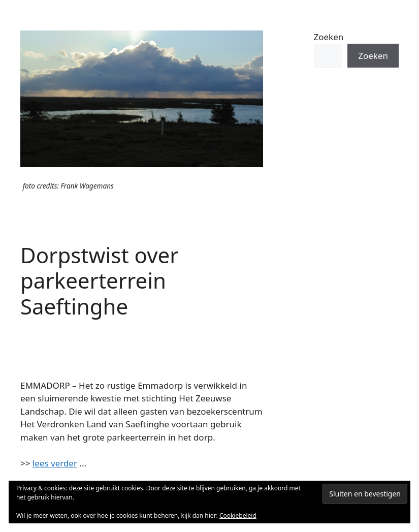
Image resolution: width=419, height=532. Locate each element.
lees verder (55, 463)
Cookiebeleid (238, 515)
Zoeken (329, 37)
